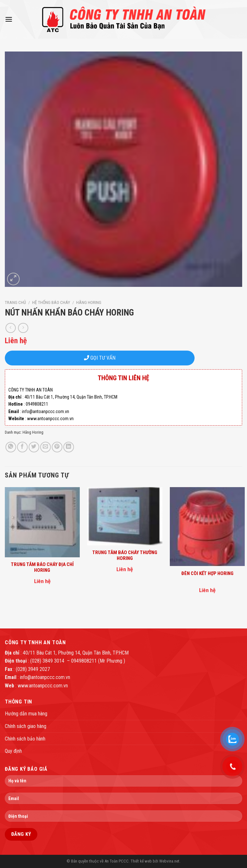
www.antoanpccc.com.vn (43, 686)
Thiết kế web (141, 861)
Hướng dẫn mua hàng (26, 714)
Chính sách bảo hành (25, 739)
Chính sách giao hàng (26, 726)
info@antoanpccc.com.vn (45, 677)
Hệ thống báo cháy (51, 302)
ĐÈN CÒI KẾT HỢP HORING (207, 573)
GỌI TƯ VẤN (100, 358)
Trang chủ (15, 302)
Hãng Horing (89, 302)
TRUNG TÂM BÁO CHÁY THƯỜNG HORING (125, 555)
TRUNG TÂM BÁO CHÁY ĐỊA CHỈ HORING (42, 567)
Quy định (13, 751)
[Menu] (9, 19)
